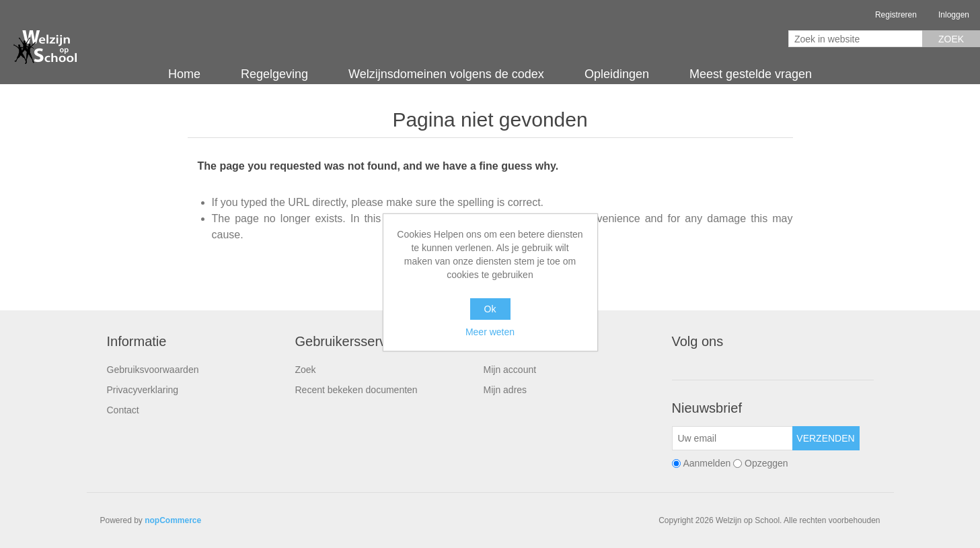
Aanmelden (707, 463)
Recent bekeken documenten (356, 390)
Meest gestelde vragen (751, 74)
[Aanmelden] (732, 438)
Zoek (951, 39)
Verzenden (825, 438)
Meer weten (490, 332)
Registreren (896, 15)
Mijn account (510, 370)
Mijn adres (505, 390)
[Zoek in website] (856, 39)
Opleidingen (617, 74)
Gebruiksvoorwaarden (153, 370)
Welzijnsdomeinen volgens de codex (446, 74)
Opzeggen (766, 463)
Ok (490, 309)
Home (184, 74)
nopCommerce (173, 520)
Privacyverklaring (143, 390)
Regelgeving (274, 74)
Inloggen (954, 15)
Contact (123, 410)
